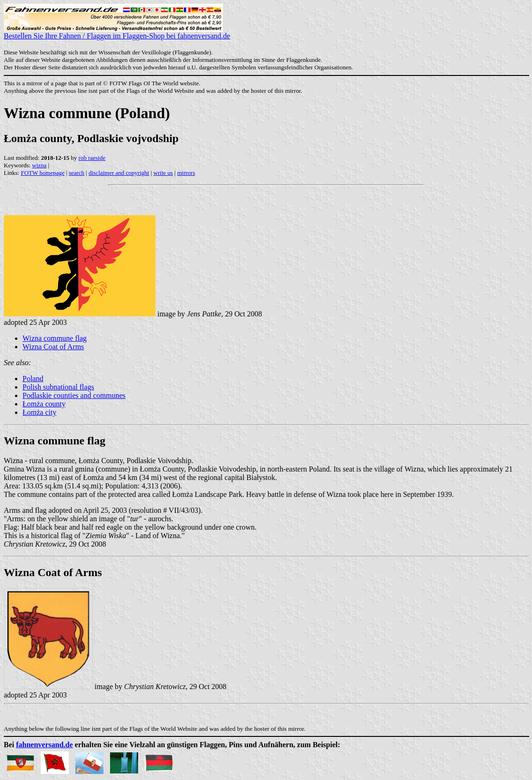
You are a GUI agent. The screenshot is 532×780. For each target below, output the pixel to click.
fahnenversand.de (44, 745)
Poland (33, 379)
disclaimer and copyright (119, 173)
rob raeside (92, 158)
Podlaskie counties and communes (74, 395)
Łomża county (44, 404)
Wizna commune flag (55, 338)
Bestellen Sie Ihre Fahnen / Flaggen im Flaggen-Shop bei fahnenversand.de (117, 33)
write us (163, 173)
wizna (39, 165)
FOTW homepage (42, 173)
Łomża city (39, 412)
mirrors (186, 173)
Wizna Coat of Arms (53, 347)
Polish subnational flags (58, 387)
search (77, 173)
